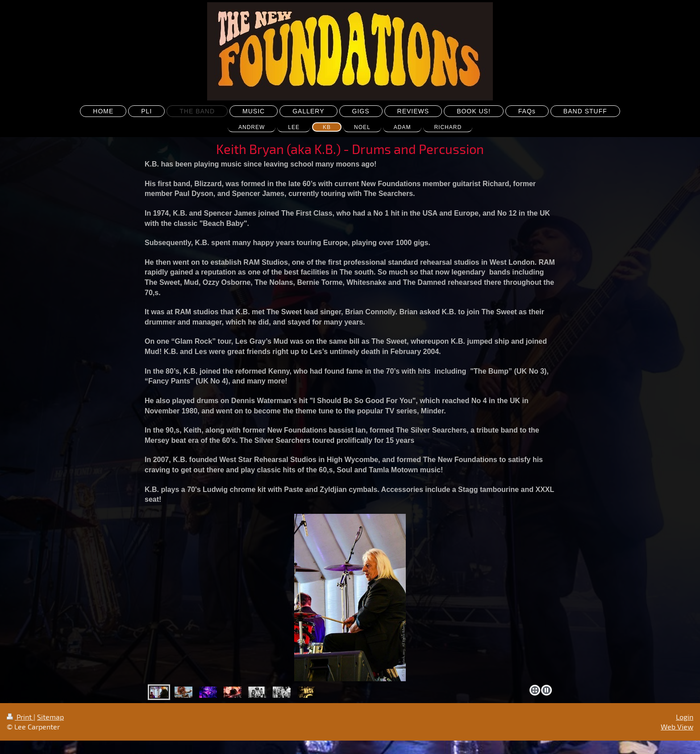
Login (685, 717)
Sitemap (50, 717)
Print (20, 717)
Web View (677, 727)
